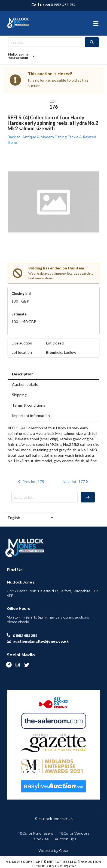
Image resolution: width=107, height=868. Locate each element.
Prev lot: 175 (30, 482)
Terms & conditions (29, 405)
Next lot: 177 (76, 482)
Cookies (41, 839)
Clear (64, 850)
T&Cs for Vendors (74, 833)
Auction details (25, 384)
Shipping (19, 395)
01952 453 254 (63, 5)
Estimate (19, 314)
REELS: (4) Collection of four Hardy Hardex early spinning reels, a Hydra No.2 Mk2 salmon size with (53, 123)
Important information (31, 416)
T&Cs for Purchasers (35, 833)
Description (23, 374)
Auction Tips (65, 839)
